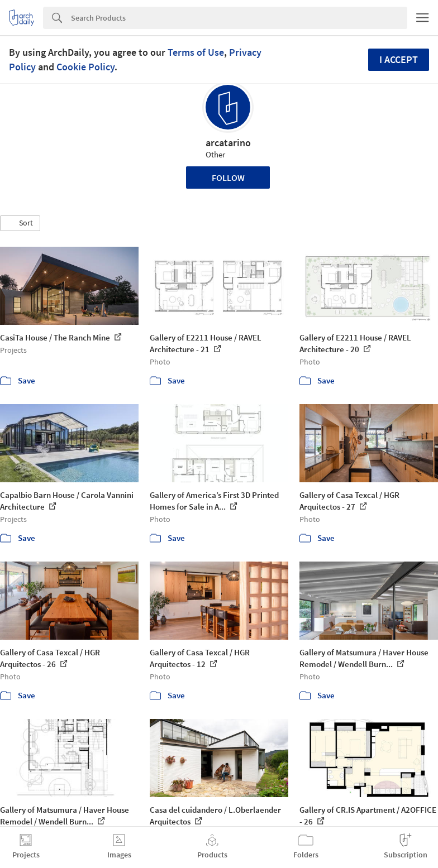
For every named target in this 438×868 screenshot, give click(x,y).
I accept (399, 59)
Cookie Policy (85, 67)
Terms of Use (196, 52)
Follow (228, 178)
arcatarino (228, 143)
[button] (20, 223)
